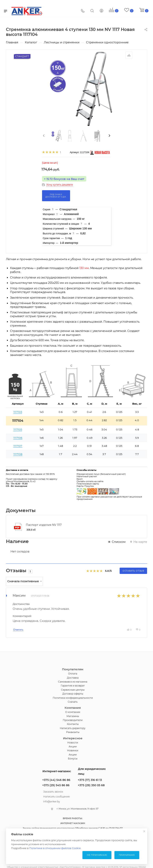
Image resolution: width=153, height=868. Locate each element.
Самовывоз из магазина (73, 682)
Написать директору (73, 728)
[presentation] (43, 136)
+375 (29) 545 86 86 (56, 785)
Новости (73, 743)
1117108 (18, 454)
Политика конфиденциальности (73, 698)
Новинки (73, 750)
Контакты (73, 724)
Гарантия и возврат (73, 686)
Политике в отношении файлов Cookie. (55, 848)
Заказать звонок (53, 791)
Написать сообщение (56, 796)
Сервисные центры (73, 690)
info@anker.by (52, 801)
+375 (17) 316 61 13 (90, 780)
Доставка (73, 678)
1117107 (18, 446)
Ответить (18, 630)
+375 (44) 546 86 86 (56, 780)
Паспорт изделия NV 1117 (44, 525)
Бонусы (73, 759)
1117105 (18, 429)
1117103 (18, 412)
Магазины (73, 716)
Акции (73, 746)
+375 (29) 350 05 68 (91, 785)
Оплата (73, 674)
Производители (73, 720)
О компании (73, 712)
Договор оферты (73, 694)
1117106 (18, 438)
